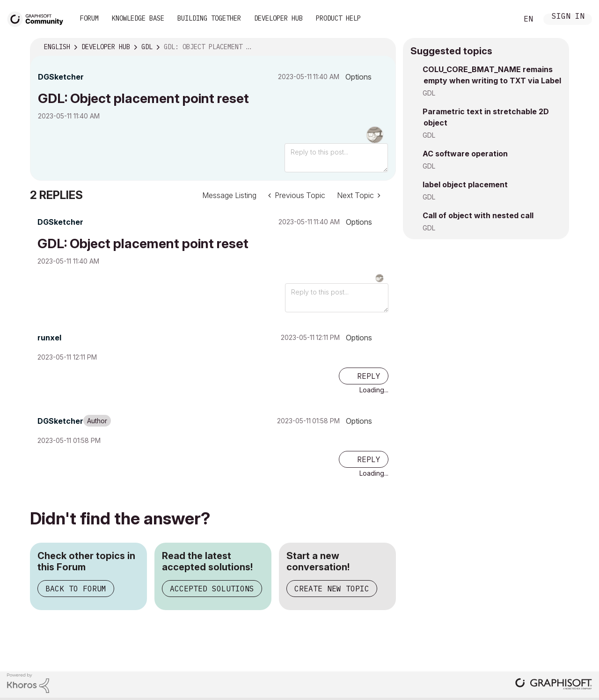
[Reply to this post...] (336, 158)
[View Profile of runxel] (49, 338)
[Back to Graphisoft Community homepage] (38, 18)
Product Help (338, 18)
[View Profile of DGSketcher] (61, 77)
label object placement (465, 184)
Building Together (209, 18)
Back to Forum (76, 589)
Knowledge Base (138, 18)
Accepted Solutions (212, 589)
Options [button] (358, 77)
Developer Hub (278, 18)
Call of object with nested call (478, 215)
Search (500, 19)
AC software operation (465, 154)
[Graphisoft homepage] (554, 685)
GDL (429, 93)
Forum (89, 18)
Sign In (568, 17)
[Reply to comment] (364, 376)
